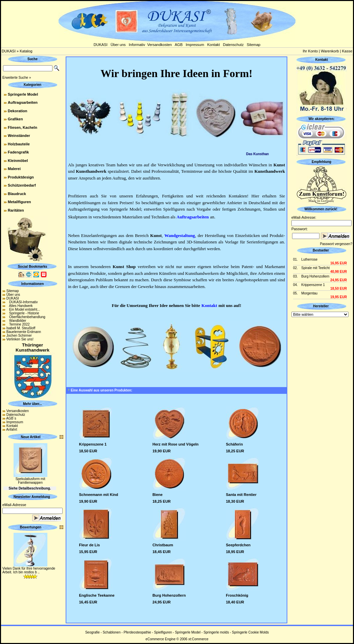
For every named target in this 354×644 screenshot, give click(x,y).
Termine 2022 (18, 324)
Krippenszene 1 (93, 444)
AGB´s (11, 418)
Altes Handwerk (20, 306)
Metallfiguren (19, 202)
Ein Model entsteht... (23, 309)
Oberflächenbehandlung (26, 317)
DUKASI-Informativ (22, 302)
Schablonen (112, 632)
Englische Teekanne (97, 595)
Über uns (118, 45)
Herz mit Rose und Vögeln (176, 444)
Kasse (347, 51)
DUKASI (101, 45)
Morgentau (309, 293)
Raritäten (16, 210)
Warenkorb (330, 51)
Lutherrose (309, 259)
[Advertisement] (322, 420)
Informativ (137, 45)
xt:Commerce (198, 639)
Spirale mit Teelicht (315, 268)
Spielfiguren (163, 632)
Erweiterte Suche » (17, 78)
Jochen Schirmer (19, 336)
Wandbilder (16, 321)
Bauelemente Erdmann (24, 332)
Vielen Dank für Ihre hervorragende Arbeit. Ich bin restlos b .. (29, 570)
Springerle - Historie (23, 313)
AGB (179, 45)
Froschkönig (237, 595)
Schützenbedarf (22, 185)
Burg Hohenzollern (169, 595)
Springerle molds (216, 632)
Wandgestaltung (180, 235)
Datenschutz (233, 45)
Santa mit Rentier (241, 495)
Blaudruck (17, 194)
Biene (158, 495)
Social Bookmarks (33, 267)
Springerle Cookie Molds (250, 632)
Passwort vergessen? (336, 244)
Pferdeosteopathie (137, 632)
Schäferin (235, 444)
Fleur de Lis (90, 545)
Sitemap (253, 45)
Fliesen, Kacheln (23, 127)
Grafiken (15, 119)
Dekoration (17, 111)
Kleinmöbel (18, 161)
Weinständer (19, 136)
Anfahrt (12, 430)
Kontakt (213, 45)
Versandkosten (160, 45)
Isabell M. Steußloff (21, 328)
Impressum (195, 45)
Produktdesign (21, 177)
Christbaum (163, 545)
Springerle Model (23, 94)
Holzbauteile (19, 144)
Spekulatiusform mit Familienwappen (30, 481)
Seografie (93, 632)
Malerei (14, 169)
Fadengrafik (18, 152)
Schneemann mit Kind (99, 495)
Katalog (26, 51)
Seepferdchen (238, 545)
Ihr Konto (310, 51)
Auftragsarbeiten (23, 102)
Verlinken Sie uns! (20, 339)
